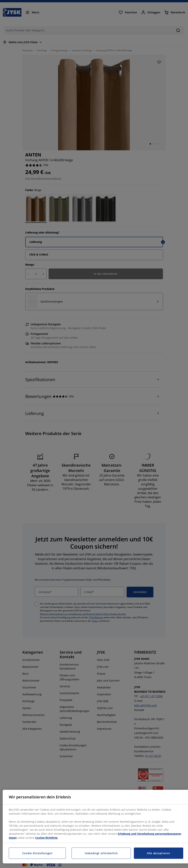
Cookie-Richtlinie (46, 838)
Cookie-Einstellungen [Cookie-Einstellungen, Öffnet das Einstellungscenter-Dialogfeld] (37, 853)
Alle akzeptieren (158, 853)
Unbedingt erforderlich (101, 853)
